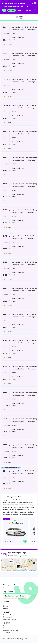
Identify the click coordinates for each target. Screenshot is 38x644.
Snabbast (28, 10)
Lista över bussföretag (10, 630)
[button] (17, 5)
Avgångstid (12, 10)
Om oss (5, 606)
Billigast (20, 10)
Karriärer (6, 626)
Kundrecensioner (8, 628)
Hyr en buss (7, 632)
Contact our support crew (15, 596)
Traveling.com (22, 639)
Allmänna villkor (8, 615)
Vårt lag (5, 608)
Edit (33, 3)
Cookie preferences (9, 619)
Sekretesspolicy (8, 617)
